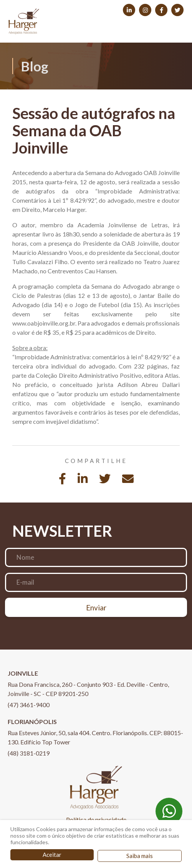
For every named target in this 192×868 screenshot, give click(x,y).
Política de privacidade (96, 819)
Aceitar (52, 855)
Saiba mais (140, 856)
